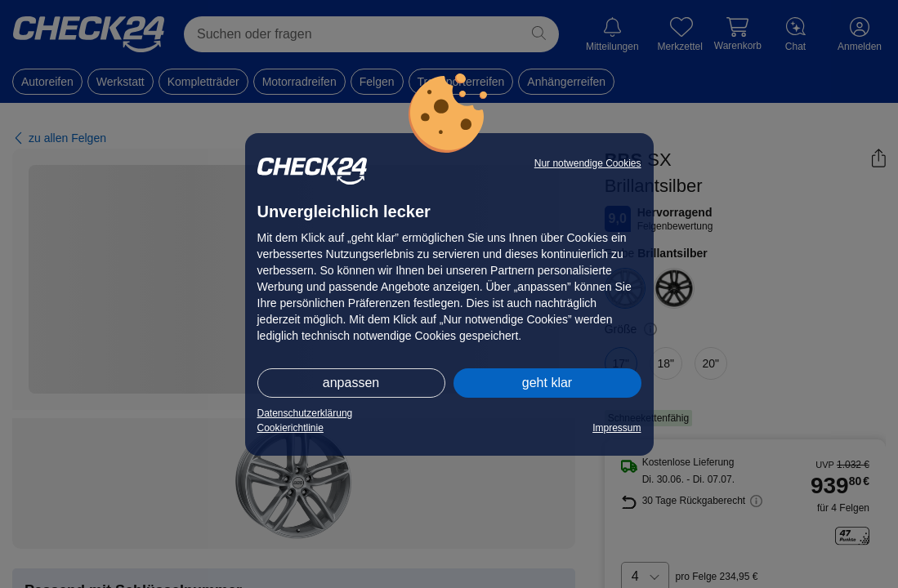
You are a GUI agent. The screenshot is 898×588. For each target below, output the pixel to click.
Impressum (617, 428)
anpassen (351, 383)
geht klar (547, 383)
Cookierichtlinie (290, 428)
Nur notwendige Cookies (588, 163)
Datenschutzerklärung (305, 413)
